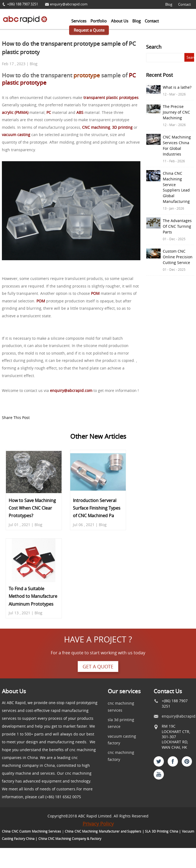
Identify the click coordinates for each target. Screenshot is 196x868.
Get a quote (98, 666)
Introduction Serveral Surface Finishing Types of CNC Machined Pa (97, 508)
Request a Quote (89, 30)
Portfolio (99, 21)
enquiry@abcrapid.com (69, 4)
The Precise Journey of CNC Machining (176, 112)
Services (79, 21)
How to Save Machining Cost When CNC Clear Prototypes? (32, 508)
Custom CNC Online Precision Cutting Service (178, 257)
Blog (169, 4)
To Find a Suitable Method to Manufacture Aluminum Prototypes (33, 596)
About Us (120, 21)
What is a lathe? (177, 87)
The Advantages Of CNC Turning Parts (177, 226)
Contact (185, 4)
